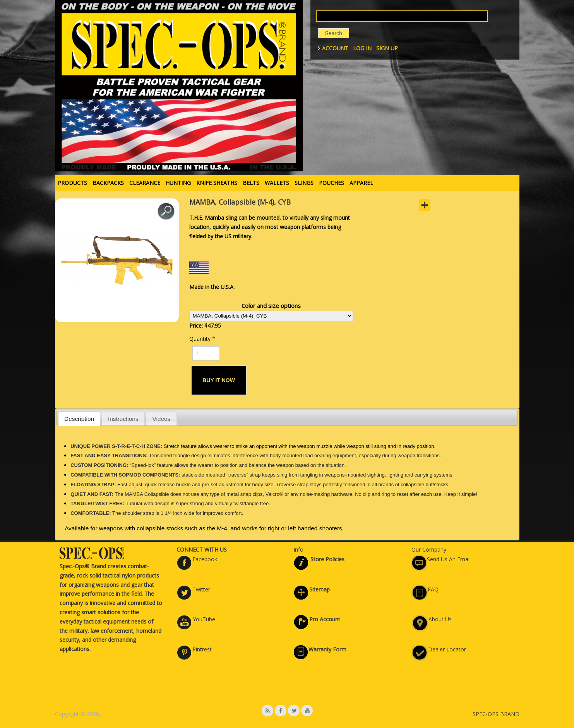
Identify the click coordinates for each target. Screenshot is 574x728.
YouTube (204, 619)
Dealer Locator (447, 649)
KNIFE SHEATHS (217, 183)
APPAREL (361, 183)
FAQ (433, 589)
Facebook (205, 559)
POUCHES (332, 183)
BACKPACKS (108, 183)
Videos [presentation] (161, 419)
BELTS (251, 183)
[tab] (79, 419)
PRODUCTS (72, 183)
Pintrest (202, 649)
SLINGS (304, 183)
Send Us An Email (449, 559)
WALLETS (277, 183)
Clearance (145, 183)
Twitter (201, 589)
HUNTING (178, 183)
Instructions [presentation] (123, 419)
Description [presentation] (79, 419)
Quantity (202, 339)
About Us (440, 619)
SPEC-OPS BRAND (496, 714)
